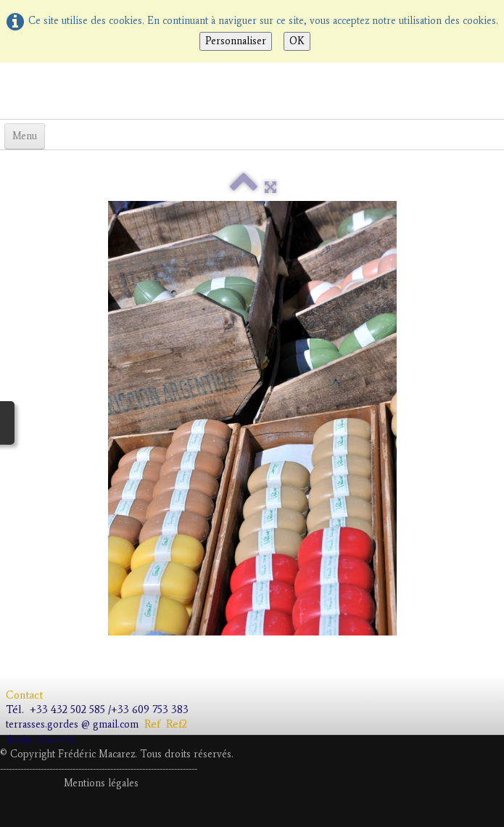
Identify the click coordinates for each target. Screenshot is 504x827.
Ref (152, 724)
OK (297, 41)
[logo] (5, 89)
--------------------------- (97, 769)
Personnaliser (236, 41)
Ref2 (179, 724)
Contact (26, 695)
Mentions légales (101, 783)
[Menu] (25, 136)
